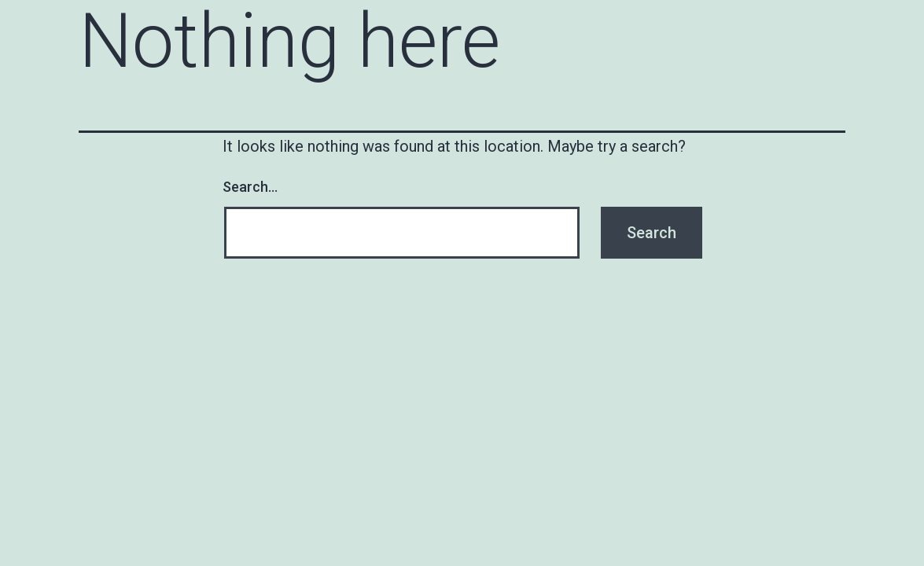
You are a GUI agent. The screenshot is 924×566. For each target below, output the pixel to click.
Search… (250, 187)
